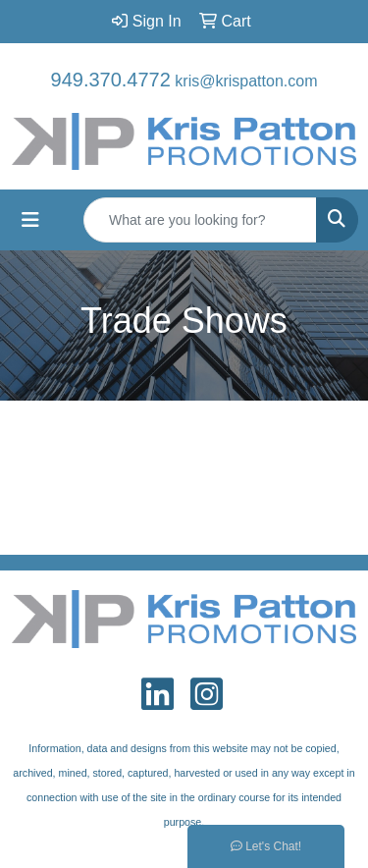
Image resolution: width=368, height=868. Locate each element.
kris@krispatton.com (246, 81)
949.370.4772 (111, 80)
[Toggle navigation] (30, 220)
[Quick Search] (200, 220)
